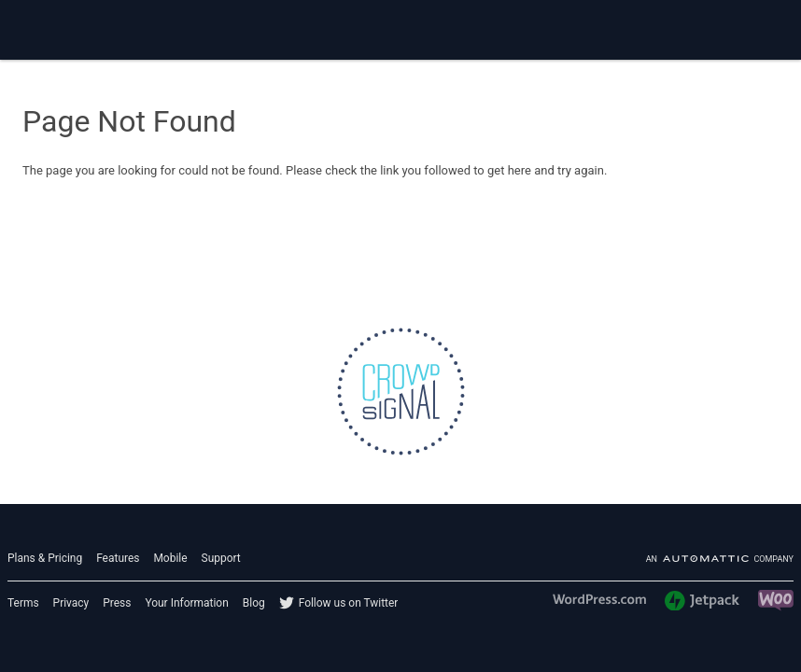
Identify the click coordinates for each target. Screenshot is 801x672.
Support (221, 558)
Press (117, 603)
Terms (23, 603)
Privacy (71, 603)
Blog (254, 603)
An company (720, 559)
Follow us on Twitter (349, 603)
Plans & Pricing (45, 558)
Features (118, 558)
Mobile (170, 558)
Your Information (186, 603)
